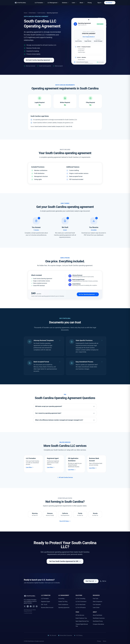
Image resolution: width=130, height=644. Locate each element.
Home (25, 13)
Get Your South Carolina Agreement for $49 (65, 561)
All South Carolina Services (65, 477)
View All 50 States (65, 521)
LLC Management (53, 3)
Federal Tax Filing (63, 602)
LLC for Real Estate (81, 605)
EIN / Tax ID (44, 605)
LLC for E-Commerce (81, 602)
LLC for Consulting (80, 599)
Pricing (90, 3)
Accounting (61, 599)
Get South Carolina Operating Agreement (39, 60)
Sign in (100, 3)
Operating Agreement (64, 608)
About (82, 3)
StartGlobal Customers (99, 618)
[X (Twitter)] (25, 606)
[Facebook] (31, 606)
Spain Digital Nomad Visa (82, 621)
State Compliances (63, 605)
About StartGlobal (97, 615)
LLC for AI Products (81, 608)
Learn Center (96, 608)
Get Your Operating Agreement (88, 294)
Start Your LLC (91, 581)
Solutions (65, 3)
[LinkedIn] (28, 606)
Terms (105, 641)
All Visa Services (80, 615)
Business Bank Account (47, 608)
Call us (103, 581)
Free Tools (96, 599)
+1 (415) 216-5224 (28, 613)
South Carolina (41, 13)
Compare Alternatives (98, 624)
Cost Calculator (97, 605)
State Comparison (97, 602)
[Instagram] (34, 606)
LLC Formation (40, 3)
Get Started (110, 3)
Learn (74, 3)
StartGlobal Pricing (98, 621)
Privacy (99, 641)
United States (32, 13)
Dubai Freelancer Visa (81, 618)
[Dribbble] (37, 606)
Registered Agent (46, 602)
